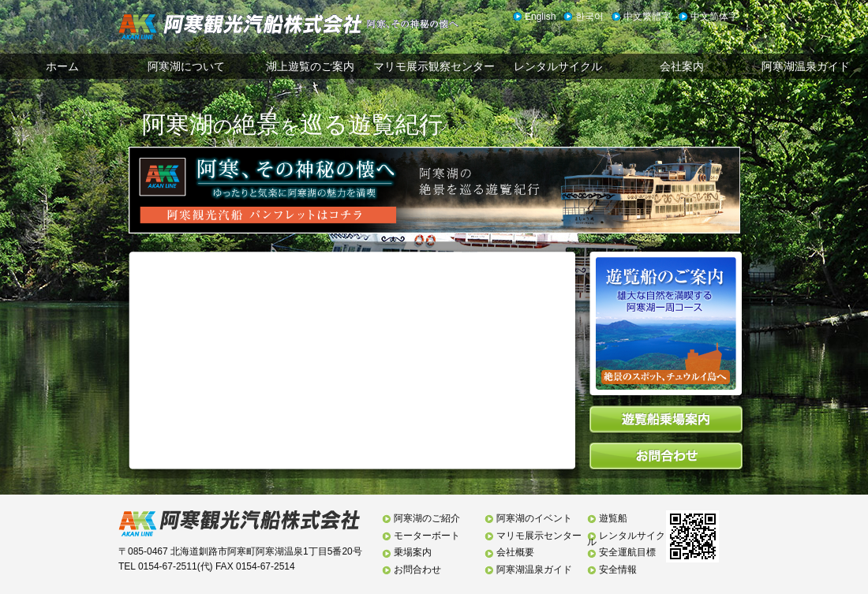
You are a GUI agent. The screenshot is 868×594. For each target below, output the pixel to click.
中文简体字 (714, 17)
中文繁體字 (647, 17)
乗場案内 (413, 552)
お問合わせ (417, 570)
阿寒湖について (186, 66)
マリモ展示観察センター (434, 66)
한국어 (589, 17)
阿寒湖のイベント (534, 518)
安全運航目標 (627, 552)
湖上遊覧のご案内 (310, 66)
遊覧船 (613, 518)
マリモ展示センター (539, 536)
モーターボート (427, 536)
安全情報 (618, 570)
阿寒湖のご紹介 (427, 518)
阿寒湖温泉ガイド (806, 66)
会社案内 (682, 66)
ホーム (62, 66)
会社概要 (515, 552)
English (540, 17)
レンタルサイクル (558, 66)
